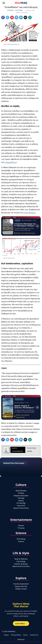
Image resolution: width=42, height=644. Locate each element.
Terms (25, 635)
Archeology (21, 503)
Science (21, 541)
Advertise (21, 639)
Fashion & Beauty (21, 564)
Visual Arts (21, 506)
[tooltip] (3, 17)
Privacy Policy (16, 635)
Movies (21, 525)
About (6, 635)
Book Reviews (21, 491)
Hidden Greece (21, 589)
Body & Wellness (21, 559)
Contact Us (34, 635)
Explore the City (21, 586)
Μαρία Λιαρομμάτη (22, 12)
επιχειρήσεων (11, 162)
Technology (21, 539)
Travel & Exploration (21, 584)
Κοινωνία (11, 10)
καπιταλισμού (29, 213)
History (21, 501)
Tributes (21, 493)
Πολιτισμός (19, 10)
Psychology (21, 561)
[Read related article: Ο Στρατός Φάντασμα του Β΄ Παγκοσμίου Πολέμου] (21, 226)
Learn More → (21, 624)
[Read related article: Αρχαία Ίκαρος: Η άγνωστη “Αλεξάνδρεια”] (21, 407)
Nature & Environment (21, 566)
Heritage (21, 498)
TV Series (21, 528)
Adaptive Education (21, 496)
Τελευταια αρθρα (31, 450)
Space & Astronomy (21, 508)
